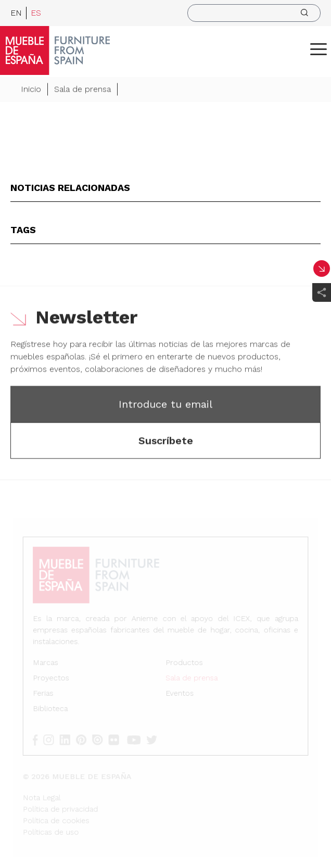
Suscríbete (166, 441)
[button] (319, 49)
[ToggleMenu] (319, 49)
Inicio (31, 90)
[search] (254, 13)
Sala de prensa (82, 90)
